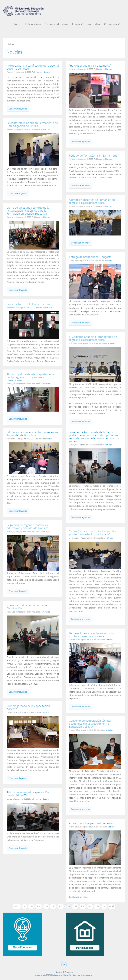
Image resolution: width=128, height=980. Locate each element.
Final (112, 906)
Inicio (17, 906)
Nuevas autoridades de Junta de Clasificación (27, 607)
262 (97, 906)
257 (61, 906)
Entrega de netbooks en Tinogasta (90, 257)
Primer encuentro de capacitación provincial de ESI (28, 794)
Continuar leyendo (18, 109)
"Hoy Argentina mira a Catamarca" (90, 66)
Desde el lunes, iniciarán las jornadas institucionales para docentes (92, 635)
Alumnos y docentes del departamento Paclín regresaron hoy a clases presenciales (31, 377)
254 (39, 906)
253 (31, 906)
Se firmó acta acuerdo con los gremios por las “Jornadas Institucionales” (93, 533)
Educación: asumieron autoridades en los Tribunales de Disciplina (32, 434)
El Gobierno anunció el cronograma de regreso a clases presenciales (93, 338)
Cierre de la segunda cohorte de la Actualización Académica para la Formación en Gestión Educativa (28, 211)
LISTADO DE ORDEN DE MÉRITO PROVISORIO (90, 178)
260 (83, 906)
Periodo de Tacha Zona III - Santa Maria (93, 156)
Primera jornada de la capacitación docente (28, 708)
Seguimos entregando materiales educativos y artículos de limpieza (27, 527)
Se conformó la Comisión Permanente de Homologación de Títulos (32, 124)
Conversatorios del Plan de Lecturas (29, 304)
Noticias (47, 72)
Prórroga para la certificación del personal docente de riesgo (33, 67)
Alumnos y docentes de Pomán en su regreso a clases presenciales (92, 201)
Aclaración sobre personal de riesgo (91, 823)
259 (75, 906)
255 (46, 906)
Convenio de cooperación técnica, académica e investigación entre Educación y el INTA (90, 724)
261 (90, 906)
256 (53, 906)
